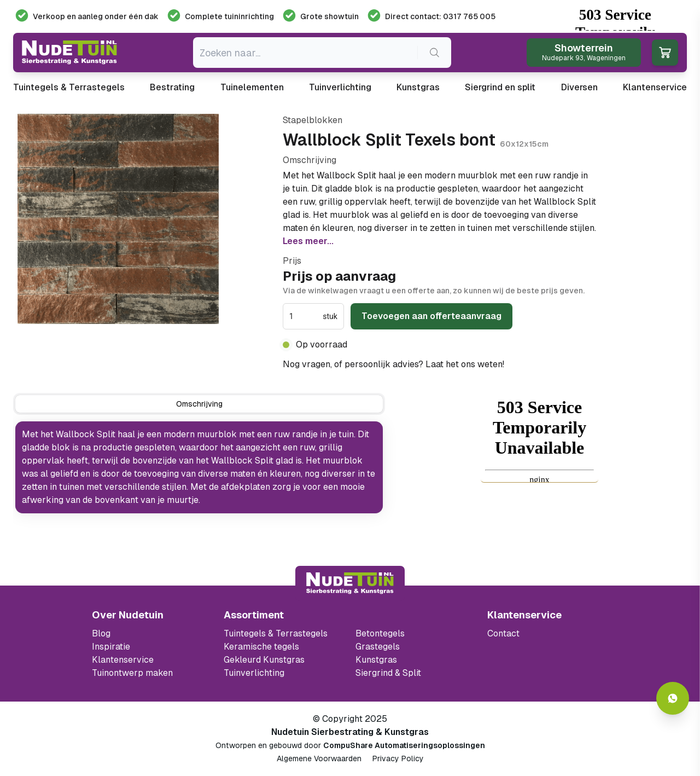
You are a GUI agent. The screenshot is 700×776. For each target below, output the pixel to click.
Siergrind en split (500, 87)
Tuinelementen (252, 87)
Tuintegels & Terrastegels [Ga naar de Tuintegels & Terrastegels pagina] (276, 633)
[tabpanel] (199, 467)
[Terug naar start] (350, 583)
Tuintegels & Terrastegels (69, 87)
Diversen (579, 87)
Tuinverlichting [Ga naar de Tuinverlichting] (254, 673)
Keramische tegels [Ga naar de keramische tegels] (261, 647)
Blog (101, 633)
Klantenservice (655, 87)
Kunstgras (418, 87)
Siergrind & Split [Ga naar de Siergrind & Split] (388, 673)
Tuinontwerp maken (132, 673)
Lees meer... (308, 241)
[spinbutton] (305, 316)
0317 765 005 (535, 364)
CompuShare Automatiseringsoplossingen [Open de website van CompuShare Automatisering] (404, 745)
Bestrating (172, 87)
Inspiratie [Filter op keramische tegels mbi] (111, 647)
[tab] (199, 404)
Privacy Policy (398, 758)
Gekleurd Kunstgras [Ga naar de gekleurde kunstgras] (264, 660)
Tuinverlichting (340, 87)
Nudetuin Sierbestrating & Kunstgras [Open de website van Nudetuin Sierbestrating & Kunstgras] (350, 732)
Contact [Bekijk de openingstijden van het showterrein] (503, 633)
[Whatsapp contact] (673, 698)
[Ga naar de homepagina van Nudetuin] (69, 53)
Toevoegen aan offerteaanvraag (431, 316)
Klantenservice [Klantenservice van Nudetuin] (123, 660)
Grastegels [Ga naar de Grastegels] (378, 647)
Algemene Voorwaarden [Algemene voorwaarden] (319, 758)
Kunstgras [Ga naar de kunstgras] (376, 660)
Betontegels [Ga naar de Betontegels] (380, 633)
